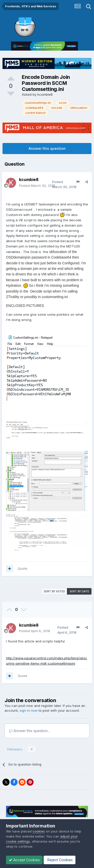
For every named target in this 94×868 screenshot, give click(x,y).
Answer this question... (29, 731)
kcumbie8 (45, 94)
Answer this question (47, 148)
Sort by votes (54, 591)
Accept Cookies (24, 860)
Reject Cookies (60, 860)
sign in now (29, 710)
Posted (37, 186)
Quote (23, 568)
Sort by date (79, 591)
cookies (39, 831)
